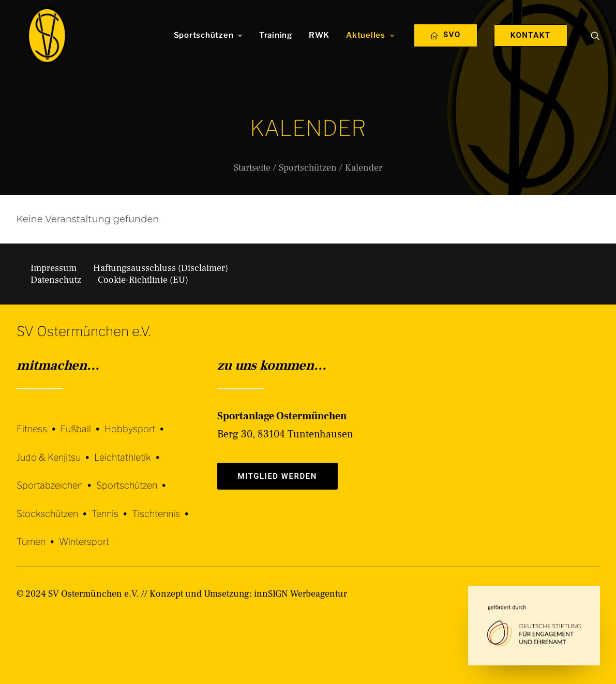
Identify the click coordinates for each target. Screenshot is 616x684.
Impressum (54, 268)
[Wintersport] (84, 534)
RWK (319, 48)
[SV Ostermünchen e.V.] (44, 48)
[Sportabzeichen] (56, 478)
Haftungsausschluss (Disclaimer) (161, 268)
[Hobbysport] (137, 421)
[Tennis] (112, 506)
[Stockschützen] (54, 506)
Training (276, 48)
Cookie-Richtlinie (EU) (143, 280)
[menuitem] (208, 48)
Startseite (252, 168)
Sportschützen (208, 48)
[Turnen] (38, 534)
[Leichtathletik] (129, 450)
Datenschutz (56, 280)
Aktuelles (370, 48)
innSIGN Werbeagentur (301, 594)
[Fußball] (82, 421)
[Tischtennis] (163, 506)
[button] (595, 48)
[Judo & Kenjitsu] (55, 450)
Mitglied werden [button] (277, 476)
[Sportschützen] (133, 478)
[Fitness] (39, 423)
